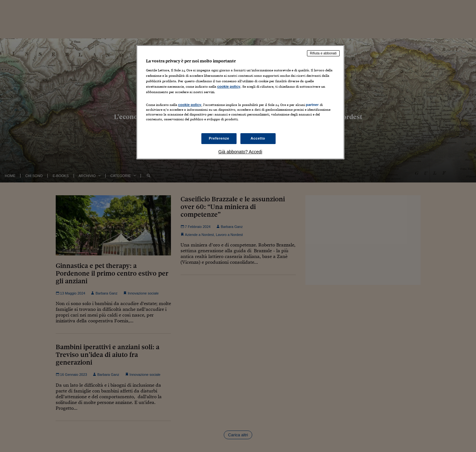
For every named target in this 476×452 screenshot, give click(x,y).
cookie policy (229, 86)
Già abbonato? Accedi (240, 152)
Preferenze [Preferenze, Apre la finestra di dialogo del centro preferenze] (219, 138)
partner (312, 105)
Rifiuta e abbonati (323, 53)
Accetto (258, 138)
